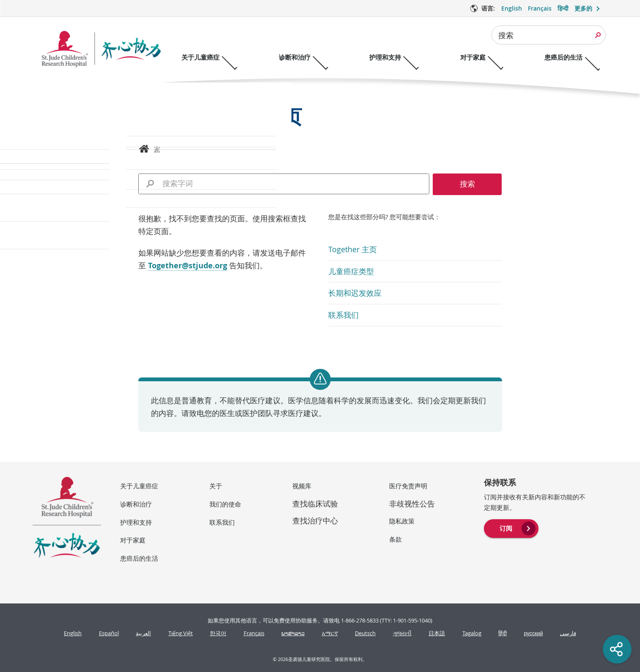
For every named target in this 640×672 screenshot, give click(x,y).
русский (534, 633)
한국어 (218, 633)
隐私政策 (402, 521)
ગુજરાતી (402, 633)
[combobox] (549, 35)
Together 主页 (353, 249)
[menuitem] (511, 528)
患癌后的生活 (139, 558)
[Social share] (617, 649)
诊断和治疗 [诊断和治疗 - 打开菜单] (298, 57)
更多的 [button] (583, 8)
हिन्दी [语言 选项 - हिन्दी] (563, 8)
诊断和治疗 (136, 504)
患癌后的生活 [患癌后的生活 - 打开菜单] (580, 57)
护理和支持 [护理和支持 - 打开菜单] (393, 57)
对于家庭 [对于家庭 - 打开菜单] (485, 57)
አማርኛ (330, 633)
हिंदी (503, 633)
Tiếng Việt (181, 633)
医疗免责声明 (408, 486)
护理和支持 (136, 522)
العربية (143, 633)
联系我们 (343, 315)
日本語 (437, 633)
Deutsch (365, 633)
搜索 (506, 35)
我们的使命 (225, 504)
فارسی (568, 633)
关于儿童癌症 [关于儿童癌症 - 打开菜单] (201, 57)
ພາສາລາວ (293, 633)
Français (254, 633)
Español (109, 633)
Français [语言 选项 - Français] (540, 8)
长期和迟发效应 (355, 293)
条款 (396, 539)
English (73, 633)
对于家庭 (133, 540)
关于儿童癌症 (139, 486)
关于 (216, 486)
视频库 (302, 486)
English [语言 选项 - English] (512, 8)
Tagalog (472, 633)
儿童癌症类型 (351, 271)
